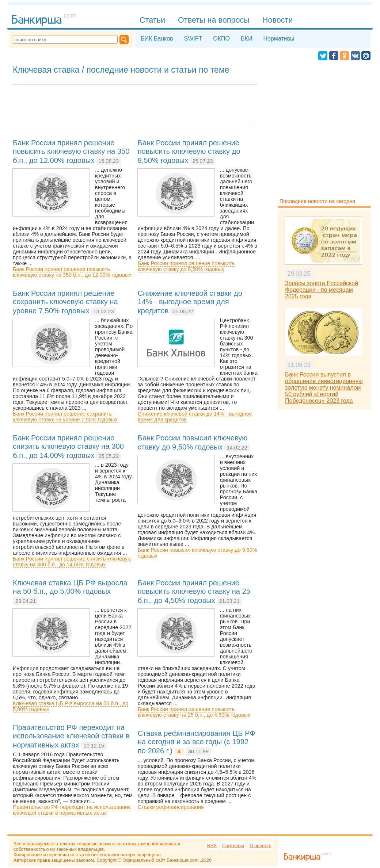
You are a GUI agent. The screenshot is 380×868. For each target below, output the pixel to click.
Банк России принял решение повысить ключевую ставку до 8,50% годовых (186, 266)
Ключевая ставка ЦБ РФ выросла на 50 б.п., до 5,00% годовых (71, 706)
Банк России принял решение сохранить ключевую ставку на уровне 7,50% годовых (65, 417)
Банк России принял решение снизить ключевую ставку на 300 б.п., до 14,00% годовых (72, 562)
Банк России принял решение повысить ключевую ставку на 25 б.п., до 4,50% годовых (194, 712)
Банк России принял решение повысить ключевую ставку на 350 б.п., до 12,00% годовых (72, 272)
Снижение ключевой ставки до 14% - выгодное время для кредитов (195, 417)
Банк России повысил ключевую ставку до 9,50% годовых (197, 553)
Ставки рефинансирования (171, 807)
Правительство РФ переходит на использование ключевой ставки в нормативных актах (72, 810)
